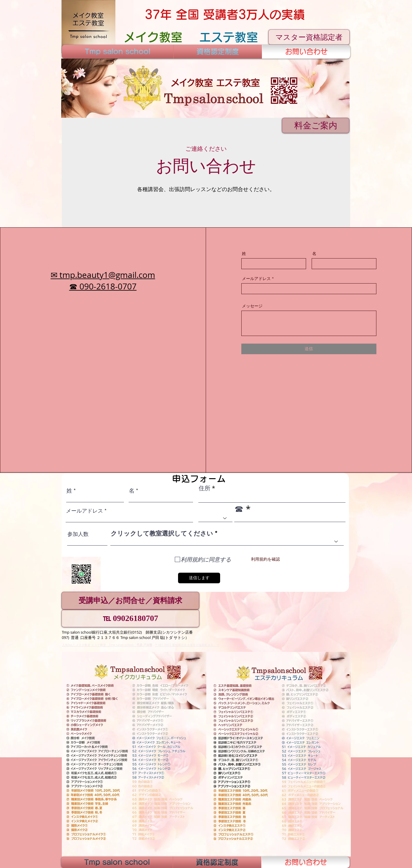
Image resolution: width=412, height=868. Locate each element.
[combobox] (227, 542)
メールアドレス (256, 279)
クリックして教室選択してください (162, 533)
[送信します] (199, 578)
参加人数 (78, 534)
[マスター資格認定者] (309, 37)
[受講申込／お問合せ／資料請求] (130, 601)
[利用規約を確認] (265, 560)
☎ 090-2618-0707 (103, 286)
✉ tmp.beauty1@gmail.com (103, 275)
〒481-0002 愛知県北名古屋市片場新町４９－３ (187, 645)
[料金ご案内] (316, 125)
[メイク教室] (153, 37)
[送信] (309, 349)
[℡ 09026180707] (130, 618)
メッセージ (252, 306)
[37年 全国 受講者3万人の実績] (225, 14)
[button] (205, 88)
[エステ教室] (229, 37)
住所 (205, 488)
